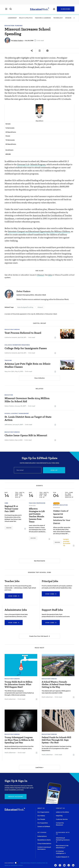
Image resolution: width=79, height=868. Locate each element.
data (50, 275)
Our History (41, 816)
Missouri (41, 275)
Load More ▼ (40, 767)
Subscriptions (42, 836)
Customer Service (62, 819)
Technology (58, 18)
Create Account (16, 797)
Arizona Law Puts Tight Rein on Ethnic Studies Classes (28, 365)
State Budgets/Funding (25, 307)
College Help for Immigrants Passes (26, 348)
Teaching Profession (37, 503)
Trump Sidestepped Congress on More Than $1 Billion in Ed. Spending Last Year (19, 740)
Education (9, 395)
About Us (41, 808)
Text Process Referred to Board (23, 333)
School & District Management (17, 413)
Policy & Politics (26, 18)
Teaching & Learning (43, 18)
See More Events (39, 561)
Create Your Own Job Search (39, 636)
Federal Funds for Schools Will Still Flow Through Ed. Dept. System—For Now (56, 740)
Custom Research (62, 857)
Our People (41, 819)
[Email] (28, 470)
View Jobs (14, 596)
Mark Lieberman (10, 699)
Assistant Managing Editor (25, 295)
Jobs (6, 503)
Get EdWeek (42, 832)
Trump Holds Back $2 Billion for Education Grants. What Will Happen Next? (19, 684)
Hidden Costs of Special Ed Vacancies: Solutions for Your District (62, 517)
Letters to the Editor (62, 812)
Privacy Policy (18, 865)
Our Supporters (43, 823)
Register (9, 528)
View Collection (40, 378)
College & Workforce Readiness (17, 345)
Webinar (32, 506)
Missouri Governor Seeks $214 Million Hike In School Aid (27, 400)
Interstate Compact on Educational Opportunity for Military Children (39, 231)
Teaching (8, 360)
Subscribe (66, 9)
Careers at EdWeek (44, 827)
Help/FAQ (59, 816)
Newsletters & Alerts (44, 840)
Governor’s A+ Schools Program (31, 164)
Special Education (60, 505)
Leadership (12, 18)
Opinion (68, 18)
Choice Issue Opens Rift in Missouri (26, 435)
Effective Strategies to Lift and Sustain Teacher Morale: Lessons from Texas (37, 515)
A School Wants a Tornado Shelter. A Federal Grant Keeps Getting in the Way (56, 684)
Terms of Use (9, 865)
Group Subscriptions (44, 844)
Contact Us (60, 808)
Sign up (54, 470)
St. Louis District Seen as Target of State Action (28, 418)
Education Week (40, 295)
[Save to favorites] (40, 51)
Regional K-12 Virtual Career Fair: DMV (11, 509)
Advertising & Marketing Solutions (63, 840)
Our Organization (43, 812)
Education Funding (14, 26)
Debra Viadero (18, 41)
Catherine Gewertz (11, 337)
